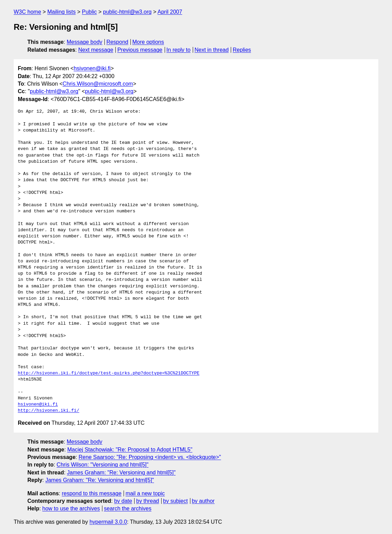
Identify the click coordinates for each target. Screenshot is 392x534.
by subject (175, 501)
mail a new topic (145, 493)
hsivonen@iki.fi (92, 68)
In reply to (178, 50)
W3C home (27, 12)
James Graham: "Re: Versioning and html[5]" (121, 473)
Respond (117, 42)
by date (123, 501)
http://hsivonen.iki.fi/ (48, 411)
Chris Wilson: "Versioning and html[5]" (102, 465)
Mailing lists (61, 12)
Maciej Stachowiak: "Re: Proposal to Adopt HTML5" (130, 450)
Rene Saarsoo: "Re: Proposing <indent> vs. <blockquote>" (150, 457)
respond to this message (91, 493)
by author (203, 501)
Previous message (140, 50)
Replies (242, 50)
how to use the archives (71, 508)
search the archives (128, 508)
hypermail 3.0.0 (108, 522)
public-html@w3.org (127, 12)
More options (148, 42)
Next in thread (212, 50)
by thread (148, 501)
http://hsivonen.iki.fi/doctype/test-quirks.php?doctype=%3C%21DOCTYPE (109, 373)
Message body (85, 42)
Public (89, 12)
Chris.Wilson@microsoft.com (98, 84)
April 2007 (170, 12)
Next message (96, 50)
